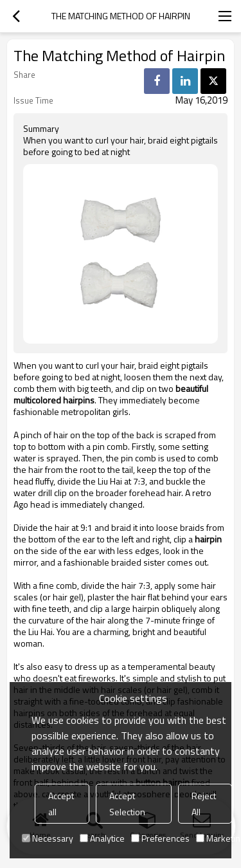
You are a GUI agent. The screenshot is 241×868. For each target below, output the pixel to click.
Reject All (204, 804)
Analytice (102, 838)
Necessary (48, 838)
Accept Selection (127, 804)
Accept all (61, 804)
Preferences (160, 838)
